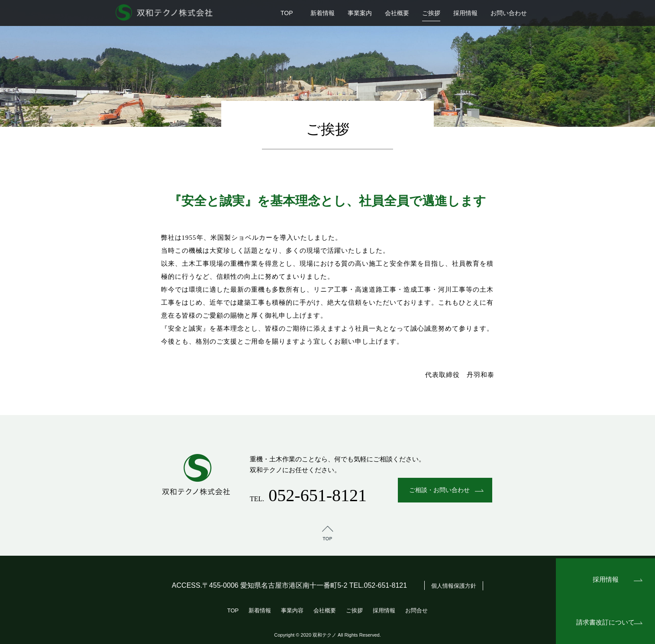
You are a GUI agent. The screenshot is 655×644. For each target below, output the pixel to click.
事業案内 (360, 13)
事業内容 (292, 610)
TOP (287, 13)
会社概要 (397, 13)
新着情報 (323, 13)
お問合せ (416, 610)
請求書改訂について (605, 622)
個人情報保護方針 (454, 586)
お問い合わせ (509, 13)
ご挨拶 (431, 13)
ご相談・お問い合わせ (439, 490)
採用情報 (465, 13)
